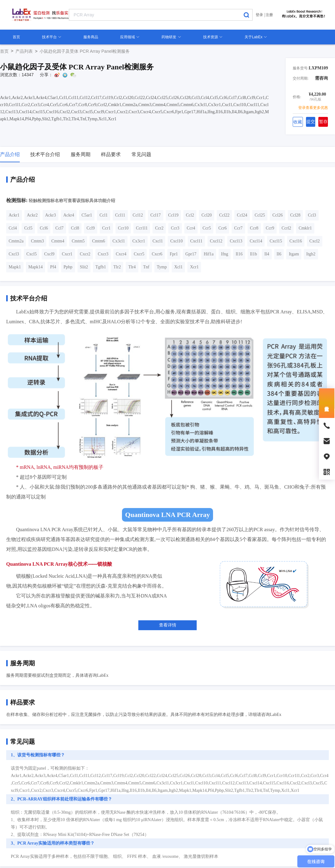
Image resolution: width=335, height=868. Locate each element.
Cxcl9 (49, 254)
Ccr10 (123, 228)
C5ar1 (87, 215)
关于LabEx (256, 37)
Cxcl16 (296, 241)
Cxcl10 (176, 241)
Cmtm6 (98, 241)
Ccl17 (155, 215)
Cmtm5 (78, 241)
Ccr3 (175, 228)
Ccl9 (90, 228)
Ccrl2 (286, 228)
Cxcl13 (236, 241)
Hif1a (209, 254)
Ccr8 (254, 228)
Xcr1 (194, 267)
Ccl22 (224, 215)
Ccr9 (270, 228)
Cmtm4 (58, 241)
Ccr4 (191, 228)
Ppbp (68, 267)
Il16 (239, 254)
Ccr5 (207, 228)
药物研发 (171, 37)
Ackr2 (32, 215)
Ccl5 (28, 228)
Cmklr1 (305, 228)
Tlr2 (117, 267)
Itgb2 (311, 254)
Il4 (267, 254)
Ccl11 (120, 215)
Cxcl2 (314, 241)
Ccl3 (312, 215)
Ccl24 (242, 215)
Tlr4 (132, 267)
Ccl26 (277, 215)
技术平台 (52, 37)
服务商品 (91, 37)
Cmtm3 (37, 241)
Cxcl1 (158, 241)
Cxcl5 (31, 254)
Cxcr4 (121, 254)
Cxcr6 (157, 254)
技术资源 (213, 37)
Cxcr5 (139, 254)
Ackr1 (14, 215)
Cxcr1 (67, 254)
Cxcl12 (216, 241)
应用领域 (130, 37)
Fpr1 (174, 254)
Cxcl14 (256, 241)
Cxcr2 (85, 254)
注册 (269, 15)
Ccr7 (238, 228)
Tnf (146, 267)
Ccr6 (222, 228)
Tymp (162, 267)
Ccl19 (173, 215)
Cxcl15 (276, 241)
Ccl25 (260, 215)
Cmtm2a (16, 241)
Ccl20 (206, 215)
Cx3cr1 (139, 241)
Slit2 (84, 267)
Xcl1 (178, 267)
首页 (16, 37)
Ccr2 (159, 228)
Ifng (225, 254)
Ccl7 (59, 228)
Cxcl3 (14, 254)
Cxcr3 (103, 254)
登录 (259, 15)
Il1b (254, 254)
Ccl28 (295, 215)
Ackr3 (50, 215)
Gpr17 (191, 254)
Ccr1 (106, 228)
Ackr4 (69, 215)
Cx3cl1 (119, 241)
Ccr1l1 (142, 228)
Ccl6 (44, 228)
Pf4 (53, 267)
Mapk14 (36, 267)
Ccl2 (190, 215)
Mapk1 (15, 267)
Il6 (279, 254)
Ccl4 (13, 228)
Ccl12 (138, 215)
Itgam (294, 254)
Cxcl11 (196, 241)
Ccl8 (75, 228)
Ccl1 (103, 215)
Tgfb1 (101, 267)
